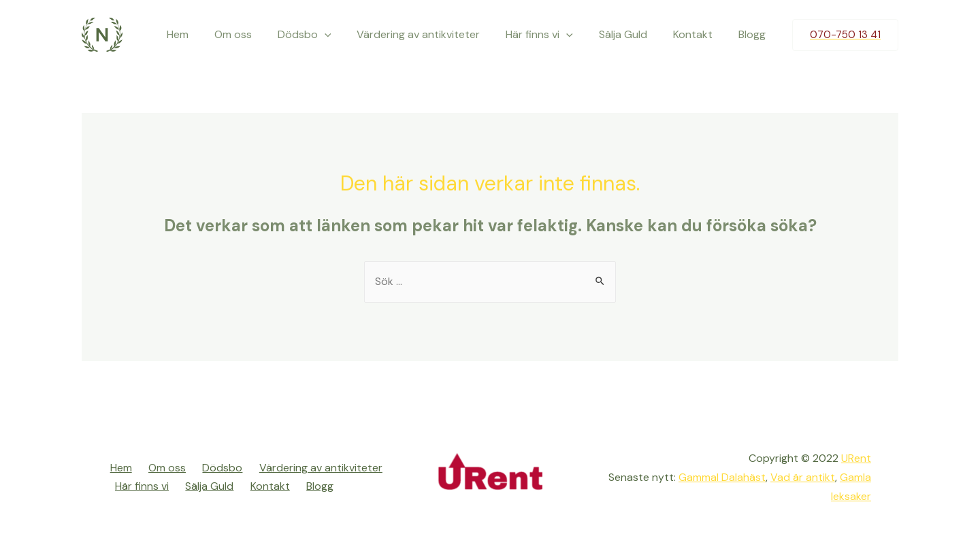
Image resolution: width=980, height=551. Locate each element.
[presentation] (347, 35)
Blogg (754, 34)
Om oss (260, 34)
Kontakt (699, 34)
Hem (208, 34)
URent (856, 460)
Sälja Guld (633, 34)
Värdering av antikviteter (437, 34)
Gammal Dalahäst (721, 478)
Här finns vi (554, 35)
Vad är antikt (802, 478)
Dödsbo (327, 35)
